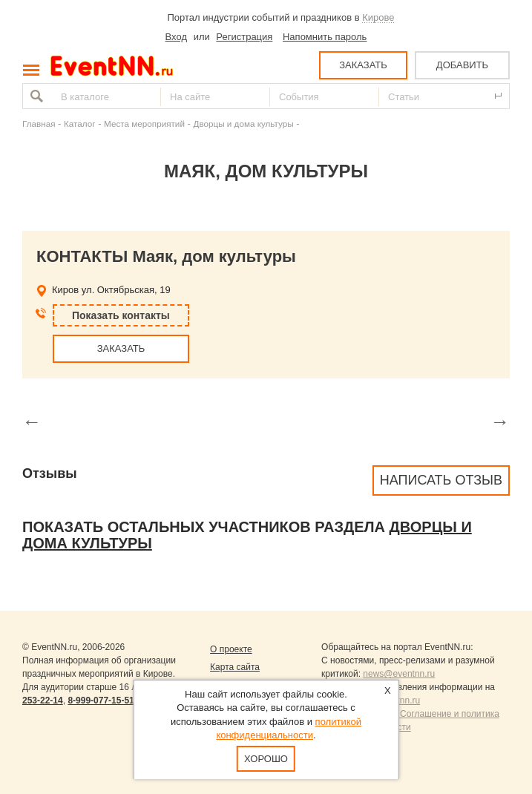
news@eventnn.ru (399, 674)
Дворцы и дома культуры (243, 124)
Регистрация (244, 37)
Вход (176, 37)
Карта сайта (235, 667)
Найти (35, 96)
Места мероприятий (144, 124)
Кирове (378, 17)
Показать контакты (121, 315)
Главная (39, 124)
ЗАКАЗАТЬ (363, 65)
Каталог (80, 124)
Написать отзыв (441, 480)
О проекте (231, 649)
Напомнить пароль (325, 37)
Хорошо (266, 759)
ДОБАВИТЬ (462, 65)
